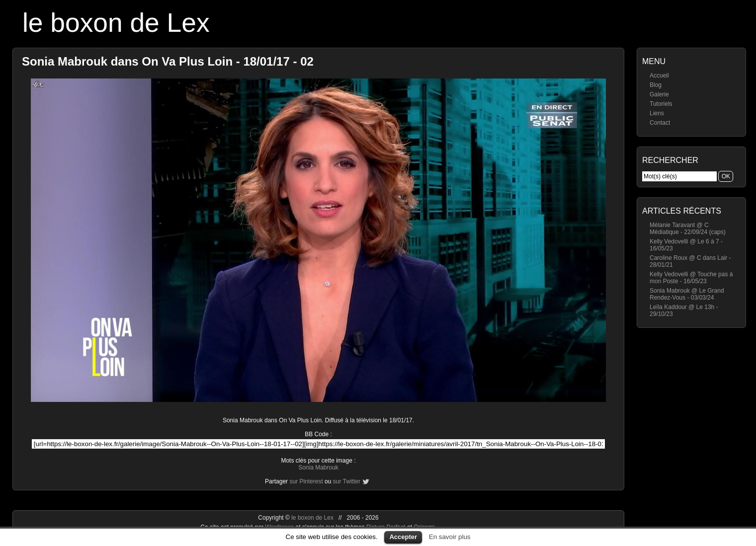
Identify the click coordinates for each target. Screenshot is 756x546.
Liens (657, 113)
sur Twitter (347, 481)
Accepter (403, 537)
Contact (660, 123)
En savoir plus (450, 537)
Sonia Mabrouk (318, 468)
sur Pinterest (306, 481)
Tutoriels (661, 104)
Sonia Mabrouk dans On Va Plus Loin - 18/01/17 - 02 (168, 61)
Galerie (659, 94)
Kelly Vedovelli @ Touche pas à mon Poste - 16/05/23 (691, 278)
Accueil (659, 76)
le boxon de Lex (116, 23)
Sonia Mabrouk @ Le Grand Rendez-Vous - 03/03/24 (687, 294)
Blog (656, 85)
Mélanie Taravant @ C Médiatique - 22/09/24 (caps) (688, 229)
